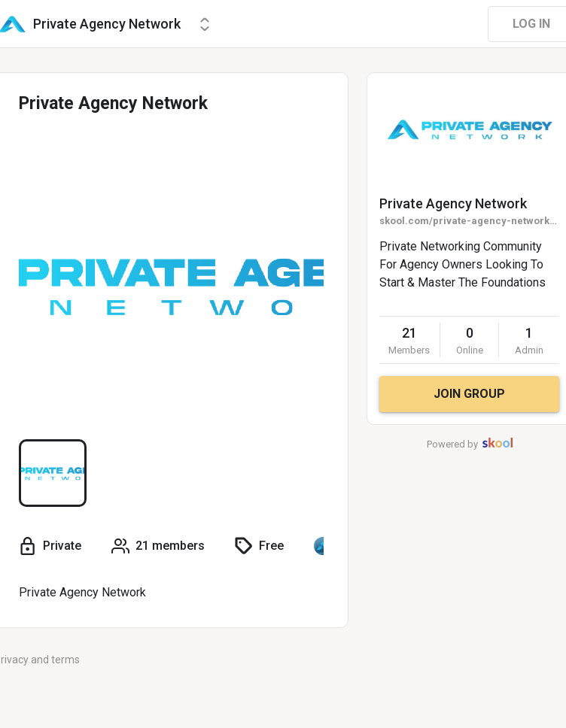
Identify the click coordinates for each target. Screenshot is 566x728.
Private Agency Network (453, 203)
